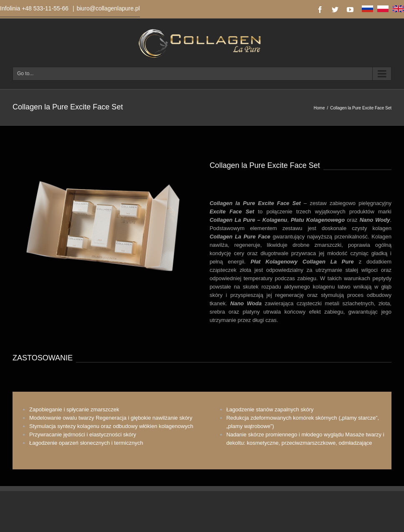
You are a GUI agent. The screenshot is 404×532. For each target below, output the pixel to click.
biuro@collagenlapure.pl (108, 8)
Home (319, 108)
